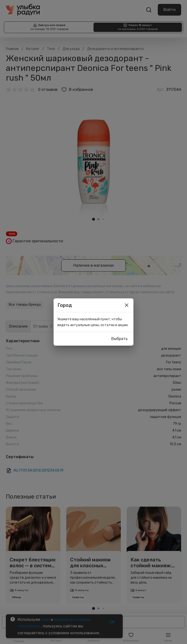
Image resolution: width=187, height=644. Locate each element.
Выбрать (119, 339)
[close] (127, 305)
